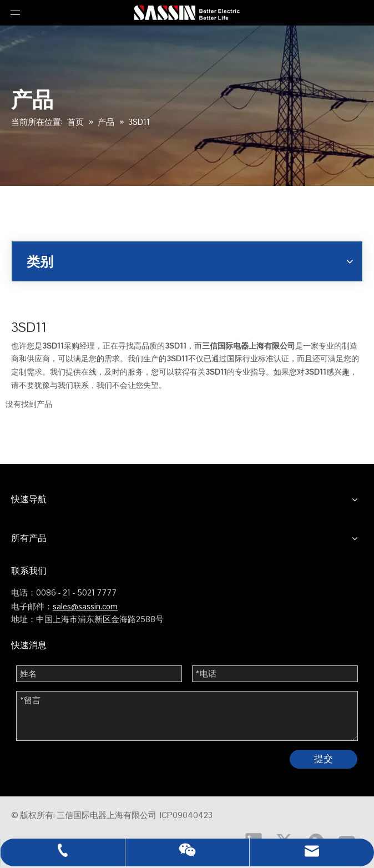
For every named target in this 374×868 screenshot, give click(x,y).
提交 (324, 759)
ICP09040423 (186, 815)
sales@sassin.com (85, 606)
